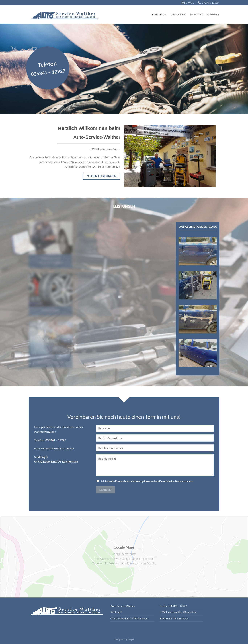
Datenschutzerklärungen (125, 563)
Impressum (166, 618)
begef (131, 639)
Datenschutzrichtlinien (128, 481)
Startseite (159, 14)
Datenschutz (181, 618)
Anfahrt (213, 14)
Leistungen (178, 14)
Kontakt (197, 14)
